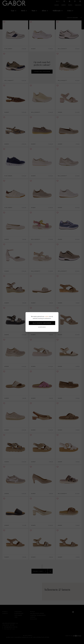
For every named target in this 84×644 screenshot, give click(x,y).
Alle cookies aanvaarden (42, 323)
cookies (47, 316)
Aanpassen (42, 327)
